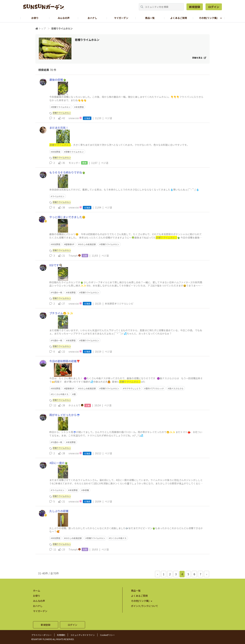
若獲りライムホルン (61, 107)
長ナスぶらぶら (176, 388)
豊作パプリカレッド (155, 388)
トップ (42, 28)
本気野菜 (80, 107)
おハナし (92, 18)
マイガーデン (121, 18)
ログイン (214, 7)
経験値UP (70, 244)
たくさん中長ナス (60, 394)
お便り (35, 18)
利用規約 (61, 635)
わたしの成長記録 (88, 244)
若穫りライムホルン (75, 152)
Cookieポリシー (107, 635)
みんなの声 (64, 18)
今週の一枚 (57, 292)
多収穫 (86, 490)
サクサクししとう (132, 388)
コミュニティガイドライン (83, 635)
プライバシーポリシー (42, 635)
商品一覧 (150, 18)
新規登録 (195, 7)
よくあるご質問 (179, 18)
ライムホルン (58, 196)
